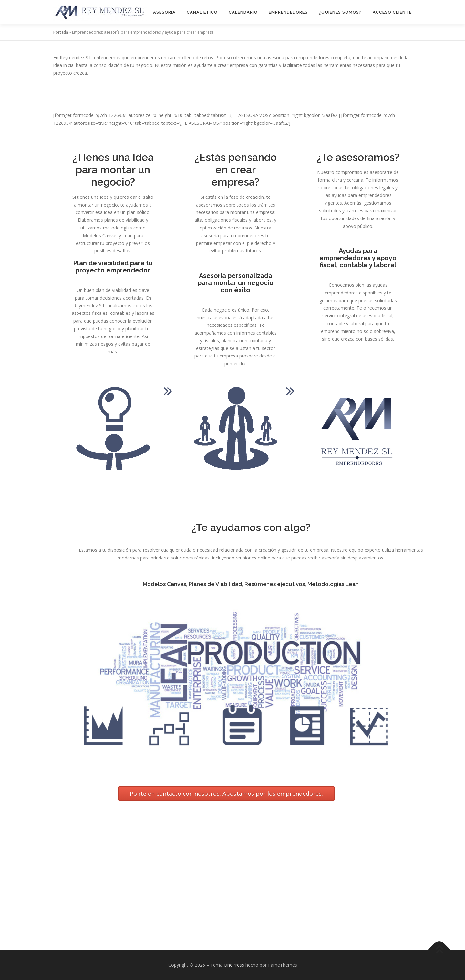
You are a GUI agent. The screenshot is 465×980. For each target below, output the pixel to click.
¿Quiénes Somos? (340, 12)
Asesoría (164, 12)
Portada (61, 32)
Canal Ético (202, 12)
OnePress (234, 965)
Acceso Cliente (392, 12)
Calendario (243, 12)
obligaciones (67, 849)
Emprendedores (288, 12)
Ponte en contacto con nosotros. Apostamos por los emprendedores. (226, 794)
